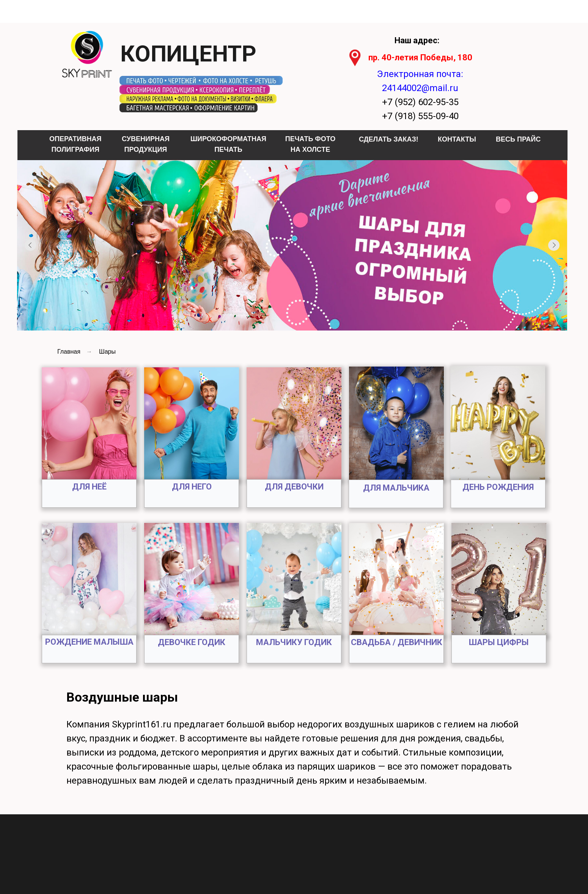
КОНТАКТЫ (457, 139)
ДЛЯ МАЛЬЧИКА (396, 488)
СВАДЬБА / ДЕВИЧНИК (397, 642)
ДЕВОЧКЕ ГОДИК (192, 642)
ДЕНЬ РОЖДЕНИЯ (498, 487)
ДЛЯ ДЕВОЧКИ (294, 487)
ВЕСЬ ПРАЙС (518, 139)
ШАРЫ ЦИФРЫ (499, 642)
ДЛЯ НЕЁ (89, 487)
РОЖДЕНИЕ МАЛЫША (89, 642)
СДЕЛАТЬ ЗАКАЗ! (389, 139)
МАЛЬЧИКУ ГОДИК (294, 642)
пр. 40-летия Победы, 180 (420, 57)
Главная (69, 352)
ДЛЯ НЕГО (192, 487)
